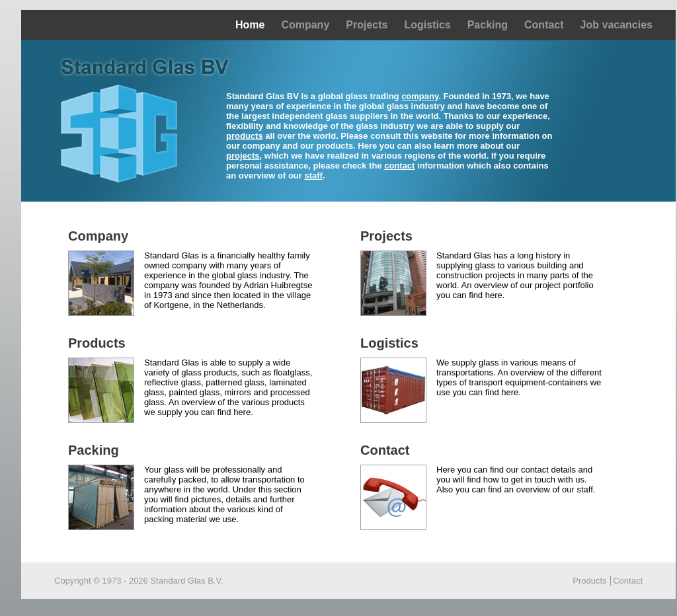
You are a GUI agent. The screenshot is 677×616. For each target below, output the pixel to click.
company (420, 96)
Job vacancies (617, 25)
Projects (367, 25)
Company (305, 25)
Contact (544, 25)
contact (399, 166)
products (245, 136)
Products (589, 581)
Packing (488, 25)
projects (243, 156)
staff (313, 175)
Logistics (427, 25)
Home (250, 25)
